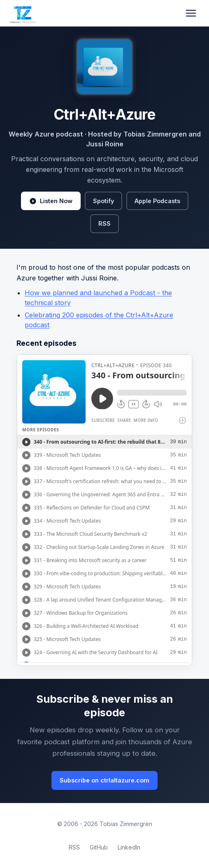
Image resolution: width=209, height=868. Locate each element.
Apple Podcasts (157, 201)
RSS (104, 223)
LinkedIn (129, 847)
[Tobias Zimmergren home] (23, 13)
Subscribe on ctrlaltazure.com (104, 780)
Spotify (103, 201)
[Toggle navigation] (191, 13)
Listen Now (51, 201)
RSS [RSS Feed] (74, 847)
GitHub (99, 847)
